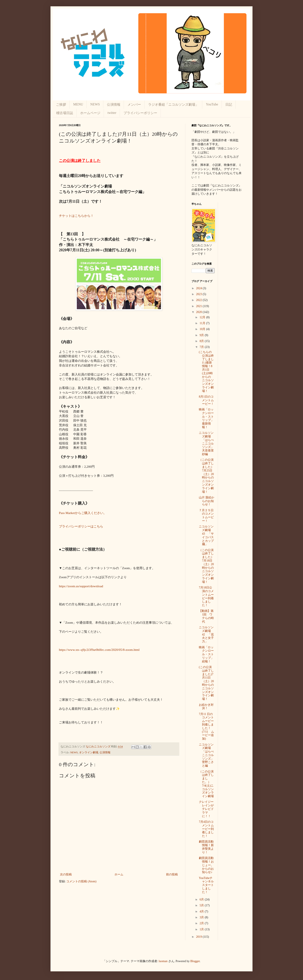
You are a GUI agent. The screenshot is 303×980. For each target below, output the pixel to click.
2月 (202, 923)
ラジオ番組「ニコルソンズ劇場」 (173, 105)
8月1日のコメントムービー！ (206, 400)
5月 (202, 905)
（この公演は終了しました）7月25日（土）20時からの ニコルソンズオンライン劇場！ (208, 476)
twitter (112, 113)
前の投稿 (172, 874)
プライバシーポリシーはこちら (81, 526)
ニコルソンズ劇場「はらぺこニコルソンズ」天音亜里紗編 (206, 443)
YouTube (212, 104)
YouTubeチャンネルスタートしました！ (206, 885)
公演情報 (114, 105)
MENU (78, 104)
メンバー (134, 105)
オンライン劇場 (89, 752)
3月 (202, 917)
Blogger (195, 961)
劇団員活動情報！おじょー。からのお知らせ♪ (206, 865)
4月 (202, 911)
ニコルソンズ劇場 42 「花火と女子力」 (206, 634)
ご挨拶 (61, 105)
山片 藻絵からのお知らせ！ (207, 501)
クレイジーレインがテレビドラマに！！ (206, 809)
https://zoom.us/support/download (81, 586)
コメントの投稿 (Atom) (81, 881)
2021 (199, 306)
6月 (202, 899)
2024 (199, 288)
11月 (203, 323)
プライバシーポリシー (140, 113)
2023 (199, 294)
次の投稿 (66, 874)
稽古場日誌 (65, 113)
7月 (202, 347)
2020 (199, 312)
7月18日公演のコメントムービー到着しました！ (206, 596)
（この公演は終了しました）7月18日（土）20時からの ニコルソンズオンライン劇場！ (208, 566)
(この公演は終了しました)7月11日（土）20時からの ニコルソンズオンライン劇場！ (208, 683)
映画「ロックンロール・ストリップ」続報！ (206, 654)
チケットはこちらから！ (76, 216)
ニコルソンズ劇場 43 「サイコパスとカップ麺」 (206, 535)
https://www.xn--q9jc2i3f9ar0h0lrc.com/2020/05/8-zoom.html (99, 650)
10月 (203, 329)
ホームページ (90, 113)
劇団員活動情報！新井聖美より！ (206, 847)
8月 (202, 341)
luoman (163, 961)
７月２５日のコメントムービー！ (206, 516)
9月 (202, 335)
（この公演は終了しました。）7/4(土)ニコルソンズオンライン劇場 (206, 784)
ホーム (119, 874)
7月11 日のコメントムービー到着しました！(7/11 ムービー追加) (206, 726)
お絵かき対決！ (206, 707)
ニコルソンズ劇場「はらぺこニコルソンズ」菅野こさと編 (206, 755)
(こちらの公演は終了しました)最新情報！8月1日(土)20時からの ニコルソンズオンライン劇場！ (206, 371)
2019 (199, 937)
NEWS (95, 104)
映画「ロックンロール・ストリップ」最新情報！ (206, 418)
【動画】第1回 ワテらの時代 (206, 616)
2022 (199, 300)
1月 (202, 929)
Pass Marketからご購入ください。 (83, 513)
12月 (203, 317)
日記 (229, 105)
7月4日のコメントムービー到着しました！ (206, 829)
